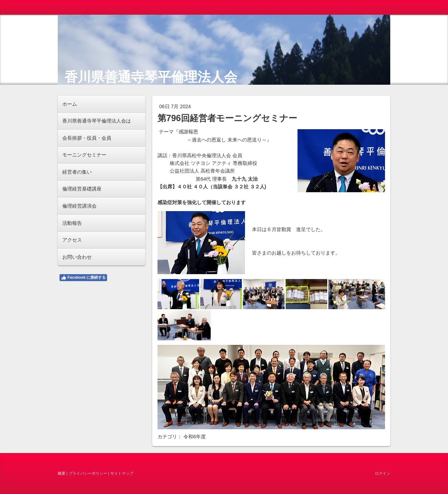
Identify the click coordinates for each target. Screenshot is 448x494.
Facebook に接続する (83, 278)
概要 (62, 473)
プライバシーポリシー (88, 473)
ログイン (383, 473)
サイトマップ (122, 473)
